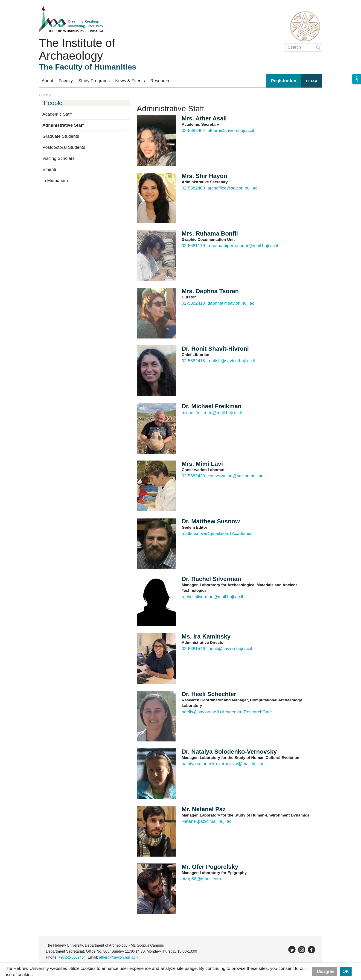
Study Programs (94, 81)
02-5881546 (193, 649)
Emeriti (49, 169)
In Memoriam (55, 180)
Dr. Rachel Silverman (211, 579)
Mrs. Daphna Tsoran (210, 291)
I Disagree (325, 971)
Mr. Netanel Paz (204, 809)
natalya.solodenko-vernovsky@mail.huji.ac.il (225, 764)
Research (160, 81)
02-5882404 (193, 130)
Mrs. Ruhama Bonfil (210, 233)
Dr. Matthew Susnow (211, 521)
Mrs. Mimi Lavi (202, 464)
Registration (284, 81)
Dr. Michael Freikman (212, 406)
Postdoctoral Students (64, 147)
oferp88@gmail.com (201, 879)
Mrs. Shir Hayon (204, 176)
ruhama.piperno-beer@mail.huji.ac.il (243, 246)
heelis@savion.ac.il (200, 712)
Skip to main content (20, 3)
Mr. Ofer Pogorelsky (210, 867)
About (47, 81)
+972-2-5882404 (72, 957)
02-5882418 (193, 303)
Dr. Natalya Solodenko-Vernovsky (229, 752)
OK (346, 971)
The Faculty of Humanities (88, 67)
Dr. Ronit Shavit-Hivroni (215, 349)
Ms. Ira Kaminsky (206, 636)
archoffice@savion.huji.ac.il (234, 188)
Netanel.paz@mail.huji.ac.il (208, 821)
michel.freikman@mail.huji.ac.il (212, 413)
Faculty (66, 81)
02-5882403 (193, 188)
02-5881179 (193, 246)
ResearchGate (258, 712)
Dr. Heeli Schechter (209, 694)
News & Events (130, 81)
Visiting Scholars (58, 158)
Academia (242, 533)
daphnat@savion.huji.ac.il (232, 303)
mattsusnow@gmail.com (205, 533)
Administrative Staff (63, 125)
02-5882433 (193, 476)
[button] (357, 79)
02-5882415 (193, 361)
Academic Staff (57, 114)
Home (44, 95)
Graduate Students (61, 136)
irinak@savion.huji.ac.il (230, 649)
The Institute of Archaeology (77, 49)
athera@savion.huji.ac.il (231, 130)
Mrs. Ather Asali (204, 118)
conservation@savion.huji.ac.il (237, 476)
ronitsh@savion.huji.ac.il (231, 361)
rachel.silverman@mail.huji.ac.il (212, 597)
